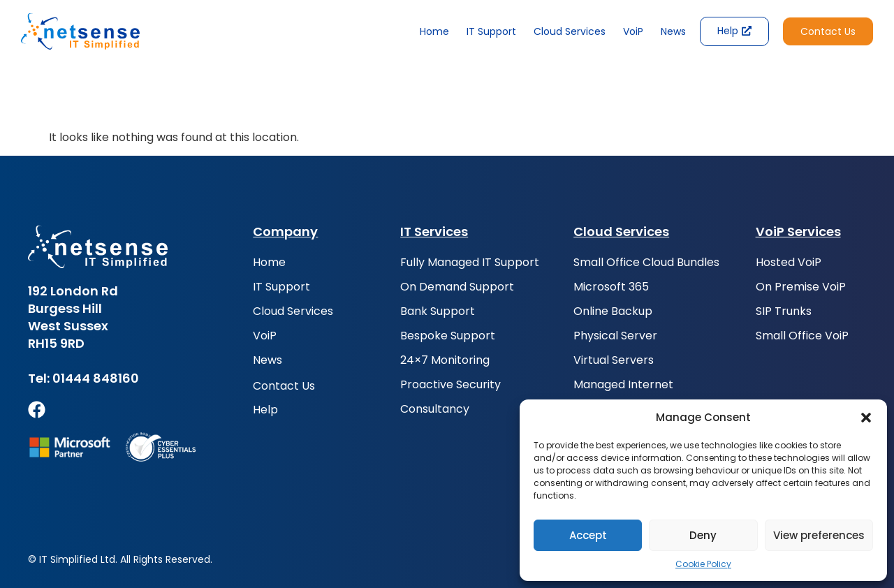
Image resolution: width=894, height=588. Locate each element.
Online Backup (613, 311)
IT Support (491, 31)
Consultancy (435, 409)
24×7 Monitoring (445, 360)
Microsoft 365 (611, 287)
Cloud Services (570, 31)
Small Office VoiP (802, 336)
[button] (866, 418)
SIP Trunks (784, 311)
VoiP (633, 31)
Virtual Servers (614, 360)
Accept (588, 535)
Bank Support (438, 311)
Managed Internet (623, 385)
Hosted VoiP (789, 263)
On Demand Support (457, 287)
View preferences (819, 535)
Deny (703, 535)
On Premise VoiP (801, 287)
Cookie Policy (703, 564)
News (673, 31)
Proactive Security (450, 385)
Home (434, 31)
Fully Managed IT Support (470, 263)
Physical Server (615, 336)
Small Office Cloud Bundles (646, 263)
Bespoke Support (448, 336)
